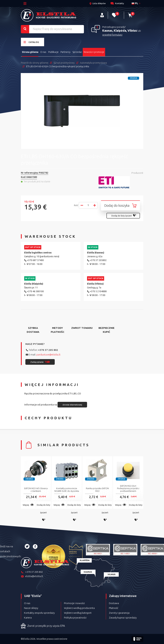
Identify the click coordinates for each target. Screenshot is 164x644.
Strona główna (30, 52)
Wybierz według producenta (79, 608)
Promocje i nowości (74, 603)
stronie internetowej (72, 405)
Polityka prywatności (75, 618)
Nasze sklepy (31, 608)
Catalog (31, 42)
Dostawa (114, 603)
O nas (43, 52)
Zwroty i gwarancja (119, 613)
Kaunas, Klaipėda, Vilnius (120, 30)
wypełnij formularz (112, 35)
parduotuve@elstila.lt (49, 355)
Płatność (114, 608)
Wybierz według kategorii (78, 613)
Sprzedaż (77, 52)
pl (135, 3)
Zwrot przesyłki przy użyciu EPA (43, 626)
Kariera (28, 618)
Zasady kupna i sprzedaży (123, 618)
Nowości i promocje (94, 52)
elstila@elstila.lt (32, 577)
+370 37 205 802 (48, 350)
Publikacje (53, 52)
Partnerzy (66, 52)
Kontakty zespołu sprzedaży (39, 613)
